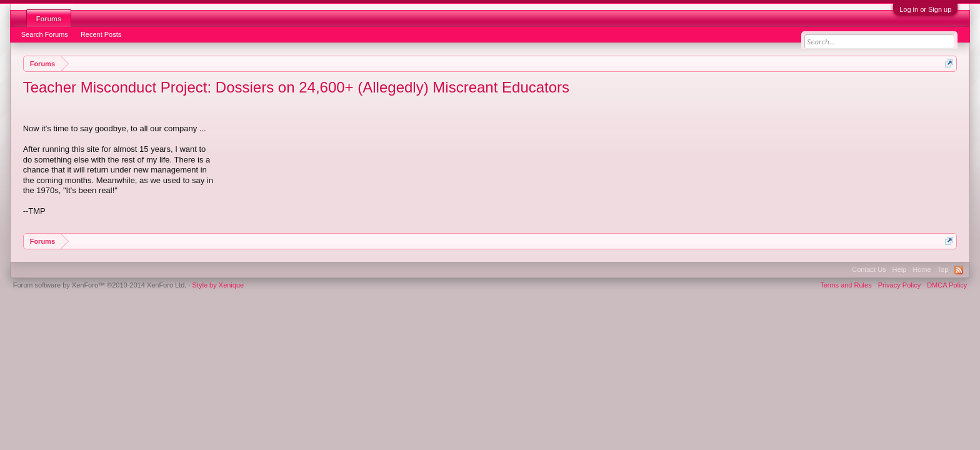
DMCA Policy (947, 285)
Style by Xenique (218, 285)
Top (943, 269)
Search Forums (45, 34)
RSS (959, 270)
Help (900, 269)
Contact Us (869, 269)
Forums (49, 19)
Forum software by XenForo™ (100, 285)
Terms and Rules (846, 285)
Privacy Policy (899, 285)
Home (922, 269)
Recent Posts (101, 34)
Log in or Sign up (925, 9)
